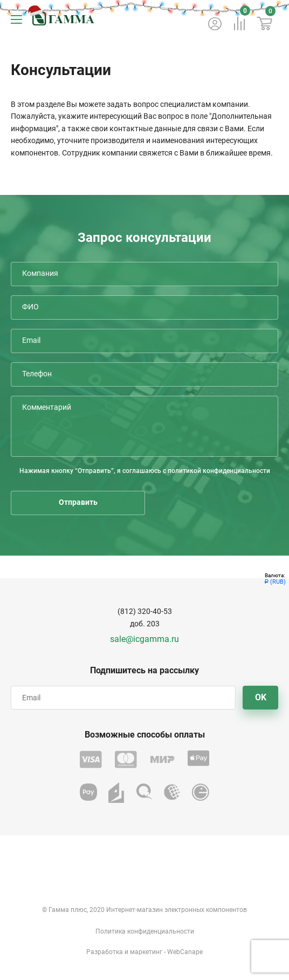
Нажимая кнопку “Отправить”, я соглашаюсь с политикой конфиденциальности (145, 471)
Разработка (105, 952)
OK (261, 697)
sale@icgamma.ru (144, 639)
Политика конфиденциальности (145, 931)
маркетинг (146, 952)
